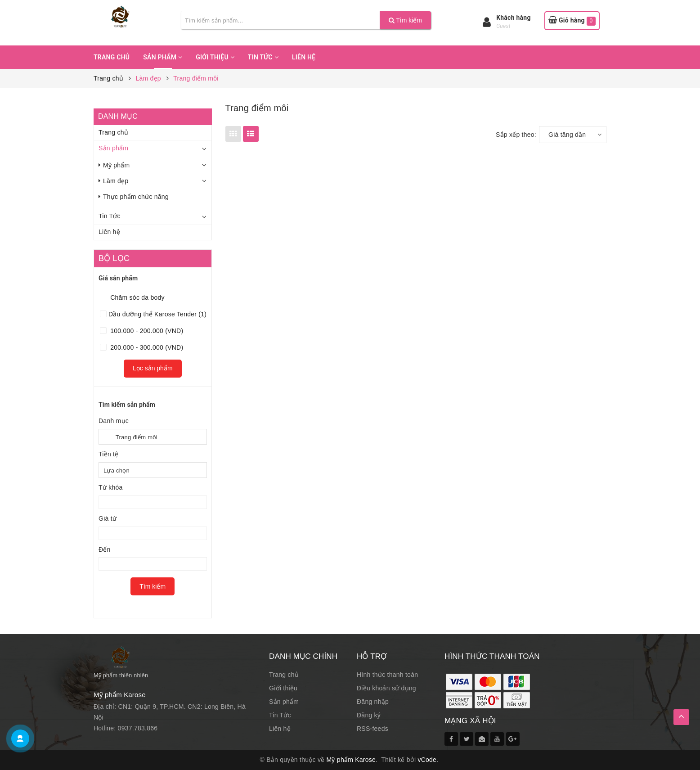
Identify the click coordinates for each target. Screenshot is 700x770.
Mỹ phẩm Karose (351, 760)
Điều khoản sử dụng (386, 688)
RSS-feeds (372, 729)
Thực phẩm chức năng (134, 197)
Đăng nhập (373, 702)
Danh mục (114, 421)
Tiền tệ (108, 454)
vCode (427, 760)
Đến (105, 549)
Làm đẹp (113, 181)
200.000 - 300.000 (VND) (146, 347)
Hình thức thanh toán (387, 675)
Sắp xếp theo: (516, 135)
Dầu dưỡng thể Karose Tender (157, 314)
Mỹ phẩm (114, 165)
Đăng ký (369, 715)
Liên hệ (304, 57)
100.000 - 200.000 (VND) (146, 331)
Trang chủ (112, 57)
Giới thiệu (215, 57)
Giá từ (108, 518)
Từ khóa (111, 487)
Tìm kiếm (405, 20)
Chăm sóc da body (137, 297)
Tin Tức (263, 57)
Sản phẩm (163, 57)
